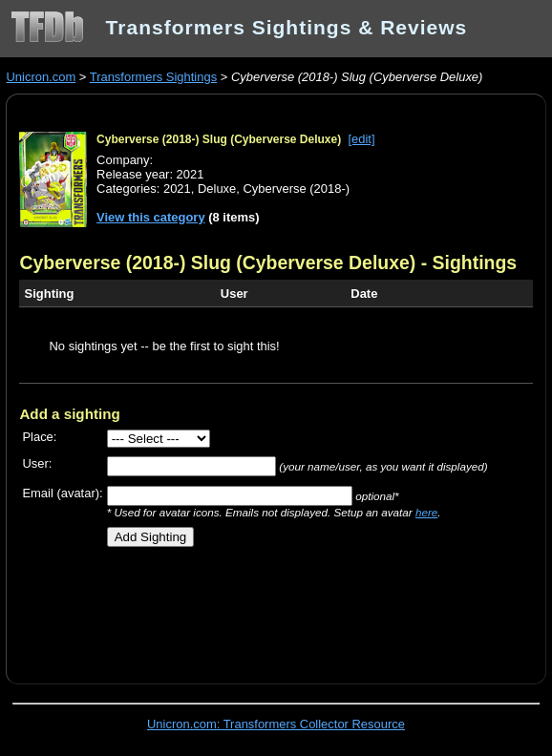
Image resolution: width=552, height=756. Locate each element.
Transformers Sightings (153, 77)
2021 (177, 189)
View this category (151, 217)
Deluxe (217, 189)
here (426, 512)
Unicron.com (41, 77)
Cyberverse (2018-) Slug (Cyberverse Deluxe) (219, 139)
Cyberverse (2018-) (296, 189)
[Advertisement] (243, 608)
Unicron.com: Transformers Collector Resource (276, 724)
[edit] (361, 139)
